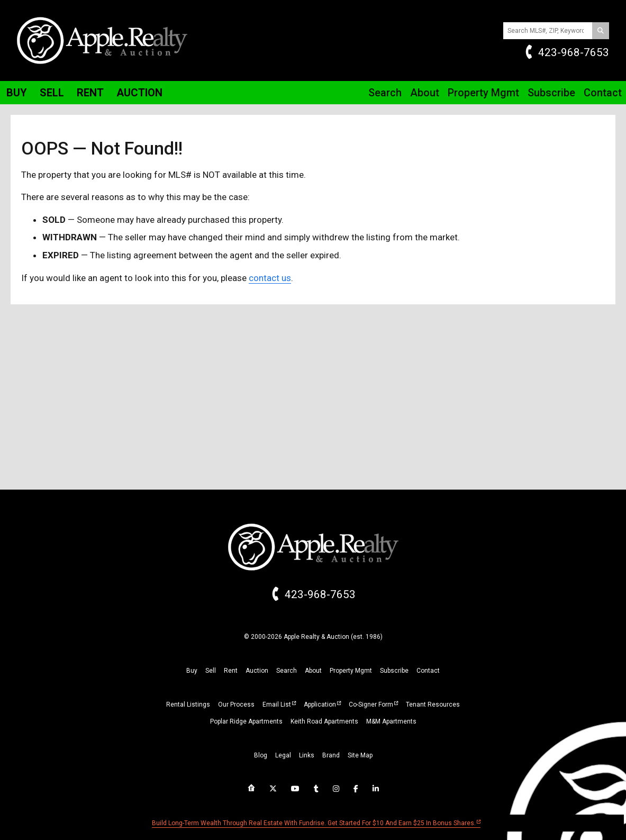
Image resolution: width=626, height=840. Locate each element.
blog (261, 755)
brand (331, 755)
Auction (139, 93)
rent (231, 671)
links (307, 755)
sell (211, 671)
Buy (17, 93)
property (351, 671)
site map (360, 755)
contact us (270, 278)
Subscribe (551, 93)
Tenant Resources (433, 704)
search (287, 671)
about (313, 671)
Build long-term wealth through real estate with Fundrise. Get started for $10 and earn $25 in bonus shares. (314, 823)
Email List (277, 704)
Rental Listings (188, 704)
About (425, 93)
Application (320, 704)
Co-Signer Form (371, 704)
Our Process (236, 704)
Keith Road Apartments (324, 721)
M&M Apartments (391, 721)
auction (257, 671)
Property (483, 93)
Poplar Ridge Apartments (246, 721)
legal (283, 755)
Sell (52, 93)
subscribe (394, 671)
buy (192, 671)
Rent (90, 93)
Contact (603, 93)
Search (385, 93)
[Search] (601, 31)
